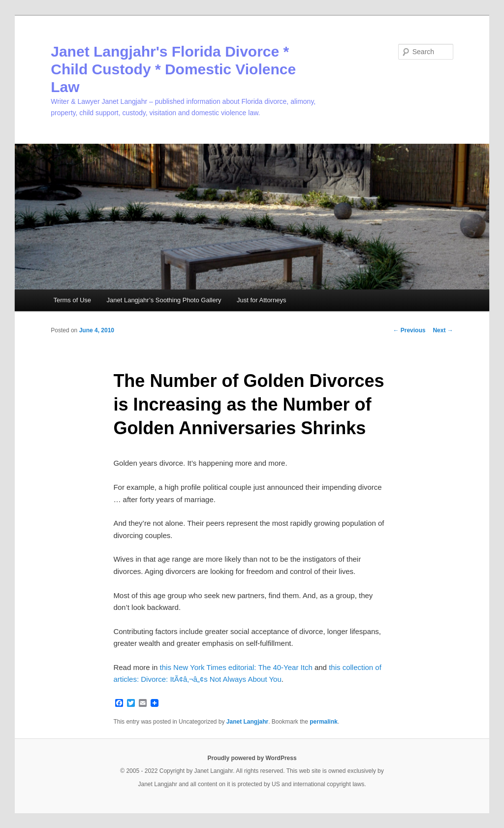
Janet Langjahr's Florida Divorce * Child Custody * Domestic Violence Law (173, 69)
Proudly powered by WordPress (252, 758)
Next (443, 330)
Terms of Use (72, 300)
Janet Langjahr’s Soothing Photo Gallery (164, 300)
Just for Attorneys (261, 300)
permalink (324, 722)
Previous (409, 330)
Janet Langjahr (247, 722)
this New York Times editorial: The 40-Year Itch (236, 667)
